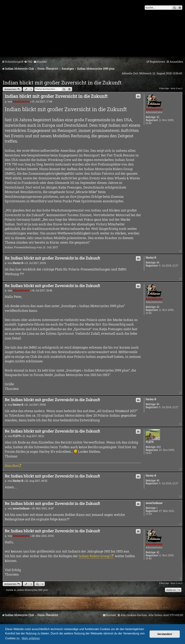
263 (159, 447)
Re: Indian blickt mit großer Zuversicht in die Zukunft (52, 258)
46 (158, 263)
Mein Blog (11, 465)
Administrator (154, 109)
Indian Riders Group (94, 556)
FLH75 (149, 442)
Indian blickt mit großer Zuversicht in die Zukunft (62, 83)
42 (158, 117)
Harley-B (151, 258)
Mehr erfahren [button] (31, 638)
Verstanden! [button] (165, 634)
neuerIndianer (154, 503)
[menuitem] (28, 62)
